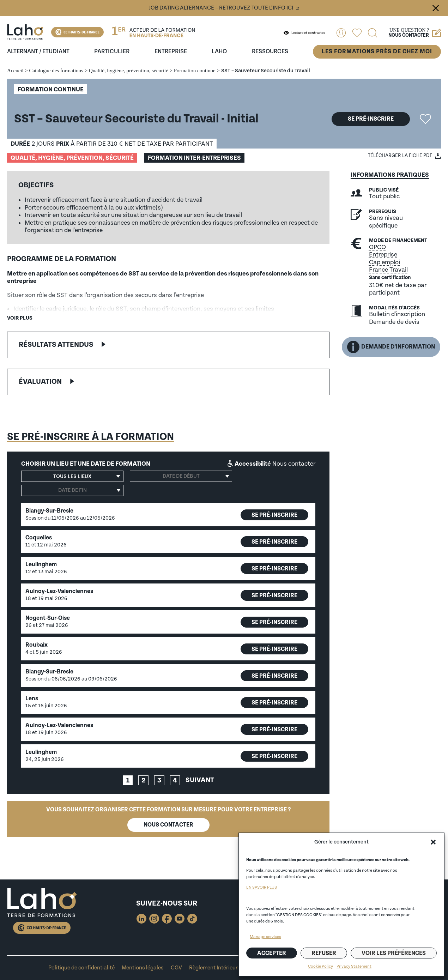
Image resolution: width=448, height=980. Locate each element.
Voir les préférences (394, 953)
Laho (219, 52)
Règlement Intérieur (213, 968)
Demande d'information (391, 347)
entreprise (171, 52)
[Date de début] (181, 476)
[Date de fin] (72, 490)
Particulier (112, 52)
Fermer (436, 8)
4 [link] (175, 781)
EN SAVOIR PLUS (262, 887)
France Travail (388, 270)
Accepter (272, 953)
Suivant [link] (200, 780)
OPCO (377, 247)
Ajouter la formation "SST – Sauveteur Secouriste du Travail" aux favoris (425, 119)
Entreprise (383, 255)
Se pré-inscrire (371, 119)
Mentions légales (143, 968)
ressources (270, 52)
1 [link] (128, 781)
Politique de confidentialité (81, 968)
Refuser (324, 953)
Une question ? (415, 33)
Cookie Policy (320, 966)
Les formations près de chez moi (377, 52)
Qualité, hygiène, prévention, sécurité (129, 71)
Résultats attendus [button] (56, 345)
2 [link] (143, 781)
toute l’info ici (272, 8)
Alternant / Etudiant (38, 52)
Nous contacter (168, 825)
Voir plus (20, 318)
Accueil (15, 71)
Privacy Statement (354, 966)
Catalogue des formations (56, 71)
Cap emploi (385, 262)
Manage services (265, 937)
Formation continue (195, 71)
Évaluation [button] (40, 382)
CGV (176, 968)
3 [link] (159, 781)
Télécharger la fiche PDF (400, 156)
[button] (433, 842)
